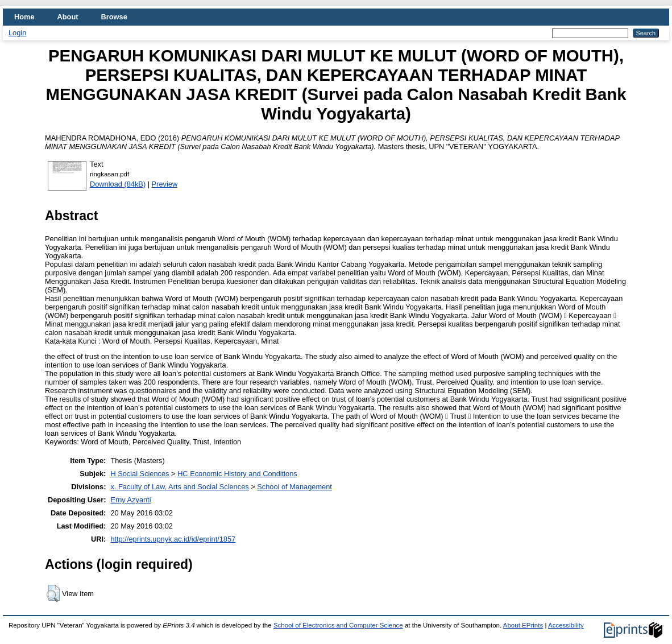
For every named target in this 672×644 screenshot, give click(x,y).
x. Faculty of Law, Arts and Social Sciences (179, 487)
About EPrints (523, 625)
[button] (53, 593)
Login (17, 33)
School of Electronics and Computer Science (338, 625)
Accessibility (566, 625)
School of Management (294, 487)
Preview (165, 184)
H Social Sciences (140, 474)
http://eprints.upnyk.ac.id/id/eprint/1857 (173, 539)
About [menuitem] (68, 17)
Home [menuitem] (24, 17)
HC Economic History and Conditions (237, 474)
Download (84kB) (118, 184)
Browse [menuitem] (114, 17)
